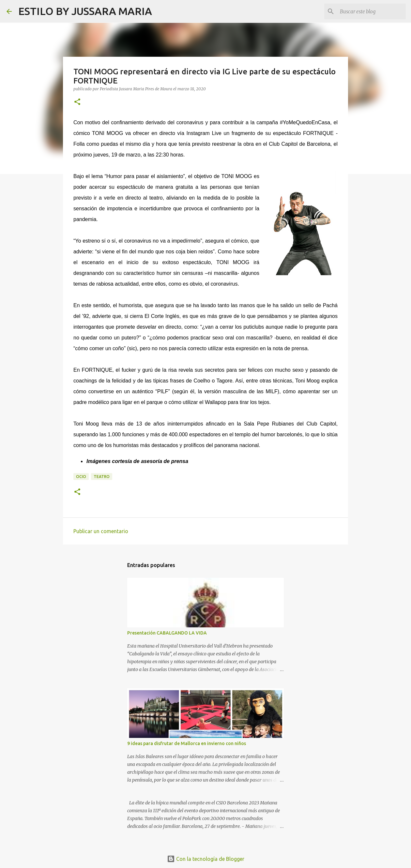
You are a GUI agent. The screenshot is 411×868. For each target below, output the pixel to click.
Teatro (102, 477)
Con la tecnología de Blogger (206, 859)
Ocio (81, 477)
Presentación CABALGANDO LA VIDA (167, 633)
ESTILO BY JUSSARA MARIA (85, 11)
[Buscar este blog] (372, 11)
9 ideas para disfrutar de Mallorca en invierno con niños (187, 743)
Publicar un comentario (101, 531)
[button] (77, 102)
